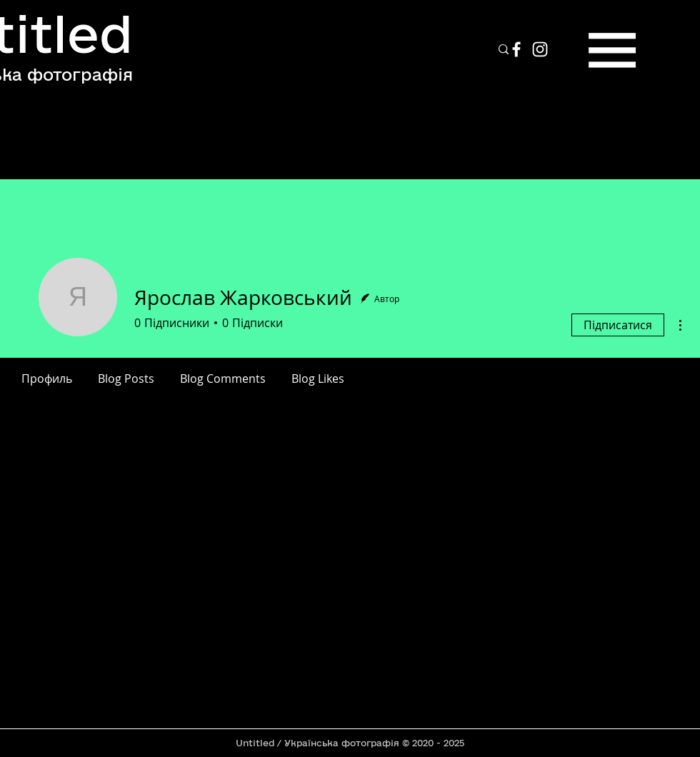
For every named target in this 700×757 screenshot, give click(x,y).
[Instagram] (540, 49)
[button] (612, 50)
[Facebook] (516, 49)
